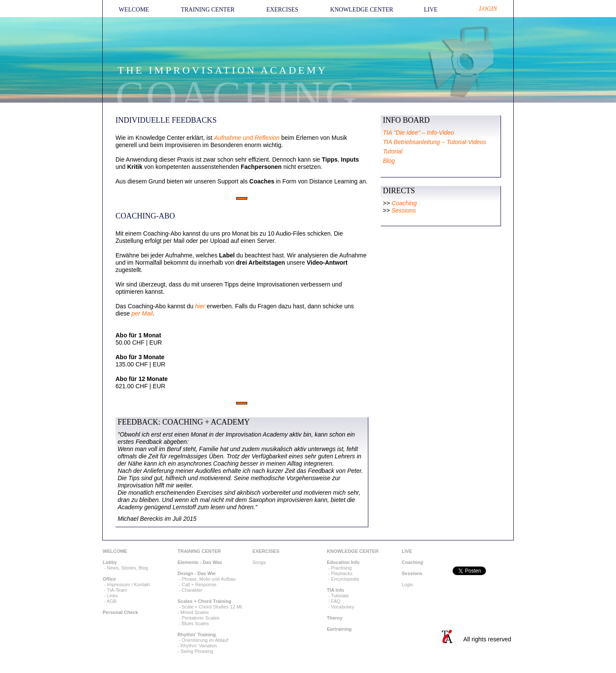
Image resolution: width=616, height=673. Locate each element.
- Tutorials (338, 596)
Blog (389, 161)
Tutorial (393, 151)
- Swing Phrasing (195, 651)
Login (407, 584)
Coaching (404, 203)
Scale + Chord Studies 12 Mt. (212, 607)
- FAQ (334, 601)
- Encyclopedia (343, 579)
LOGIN (488, 9)
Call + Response (199, 584)
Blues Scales (195, 623)
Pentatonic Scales (201, 618)
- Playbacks (340, 573)
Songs (259, 562)
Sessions (404, 210)
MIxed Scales (195, 612)
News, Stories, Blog (127, 568)
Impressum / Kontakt (129, 584)
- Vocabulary (341, 607)
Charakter (192, 590)
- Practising (339, 568)
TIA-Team (117, 590)
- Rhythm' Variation (197, 646)
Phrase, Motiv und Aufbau (209, 579)
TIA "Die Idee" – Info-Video (418, 133)
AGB (111, 601)
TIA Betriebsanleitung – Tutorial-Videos (435, 142)
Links (113, 596)
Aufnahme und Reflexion (247, 138)
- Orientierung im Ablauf (203, 640)
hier (201, 306)
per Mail (142, 313)
